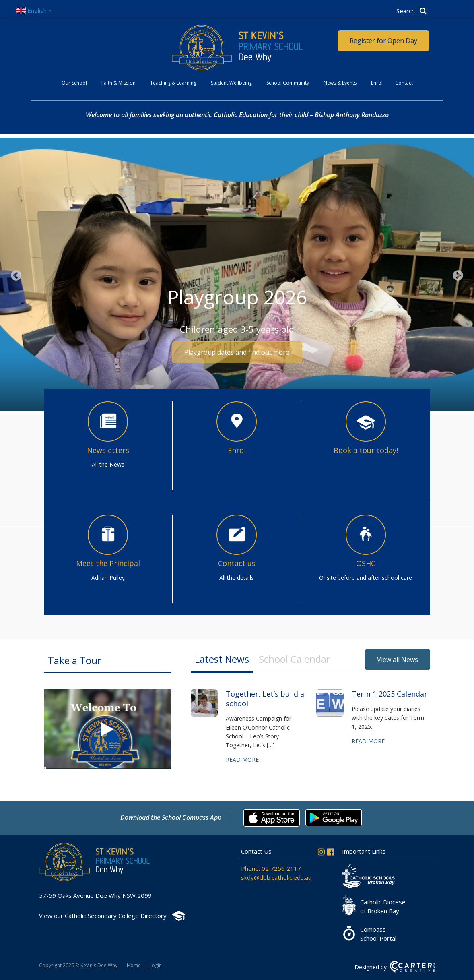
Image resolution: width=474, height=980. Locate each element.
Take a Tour (75, 660)
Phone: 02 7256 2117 (271, 868)
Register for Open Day (383, 41)
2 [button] (237, 381)
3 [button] (249, 381)
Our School (74, 83)
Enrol (377, 83)
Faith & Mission (118, 83)
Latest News (222, 659)
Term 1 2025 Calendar (390, 694)
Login (156, 965)
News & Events (340, 83)
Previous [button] (16, 276)
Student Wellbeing (231, 83)
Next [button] (458, 276)
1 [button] (225, 381)
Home (134, 965)
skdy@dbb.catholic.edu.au (276, 877)
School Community (288, 83)
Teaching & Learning (173, 83)
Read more (242, 760)
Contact (404, 83)
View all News (398, 660)
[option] (237, 276)
